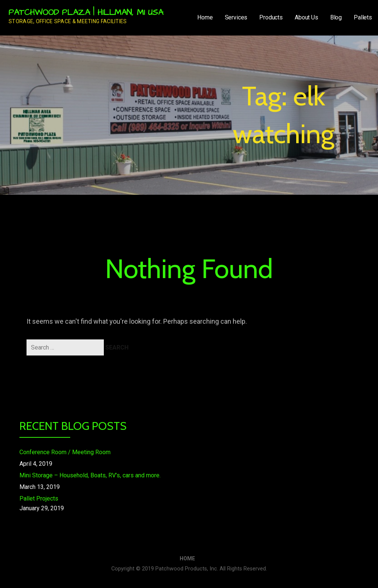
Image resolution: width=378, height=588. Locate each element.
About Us (306, 17)
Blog (336, 17)
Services (236, 17)
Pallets (363, 17)
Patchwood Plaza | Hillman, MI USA (86, 13)
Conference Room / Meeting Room (65, 452)
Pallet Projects (39, 498)
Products (271, 17)
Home (205, 17)
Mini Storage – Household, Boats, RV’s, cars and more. (90, 475)
